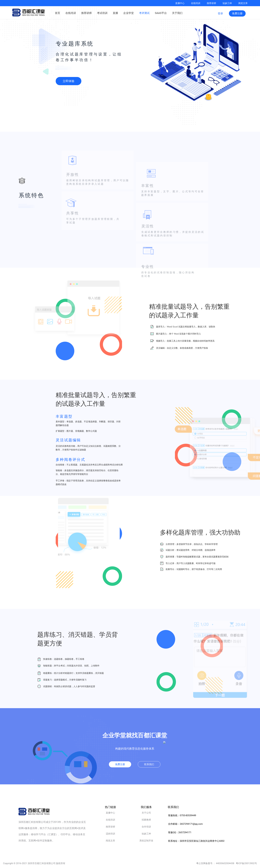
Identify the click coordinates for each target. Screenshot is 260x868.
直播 (115, 13)
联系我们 (149, 764)
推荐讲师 (211, 3)
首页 (58, 13)
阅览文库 (243, 3)
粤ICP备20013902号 (246, 863)
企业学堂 (129, 13)
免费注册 (237, 13)
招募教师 (146, 820)
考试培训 (102, 13)
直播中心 (180, 3)
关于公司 (146, 813)
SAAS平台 (161, 13)
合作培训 (146, 827)
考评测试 (144, 13)
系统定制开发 (146, 841)
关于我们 (177, 13)
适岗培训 (110, 834)
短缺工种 (227, 3)
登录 (220, 13)
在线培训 (196, 3)
